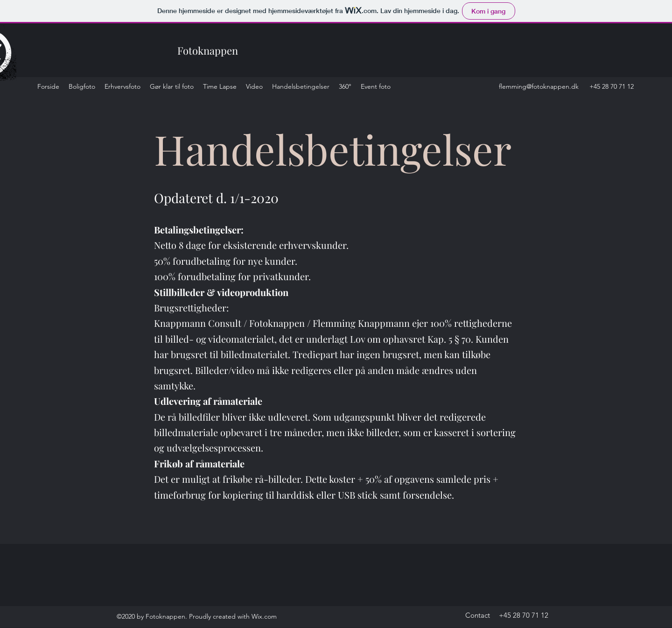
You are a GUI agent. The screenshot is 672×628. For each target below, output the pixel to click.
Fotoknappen (208, 50)
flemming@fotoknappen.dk (539, 86)
